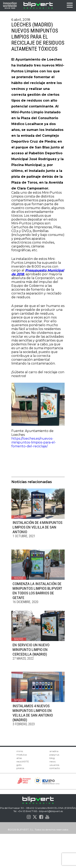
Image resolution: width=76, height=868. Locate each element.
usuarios (54, 765)
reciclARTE (23, 761)
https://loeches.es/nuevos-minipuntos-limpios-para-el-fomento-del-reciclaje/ (34, 442)
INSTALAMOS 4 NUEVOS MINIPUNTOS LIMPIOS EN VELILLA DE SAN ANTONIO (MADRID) (33, 713)
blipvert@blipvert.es (51, 811)
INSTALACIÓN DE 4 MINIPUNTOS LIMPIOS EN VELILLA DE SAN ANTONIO (37, 527)
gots (19, 765)
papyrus (54, 755)
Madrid (19, 517)
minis (20, 751)
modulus (22, 755)
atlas (19, 758)
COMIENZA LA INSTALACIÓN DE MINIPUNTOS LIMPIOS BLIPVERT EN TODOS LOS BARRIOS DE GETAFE (37, 591)
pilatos (20, 768)
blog (52, 758)
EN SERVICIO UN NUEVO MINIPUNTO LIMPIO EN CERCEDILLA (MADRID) (31, 650)
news (52, 761)
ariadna (54, 751)
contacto (55, 768)
